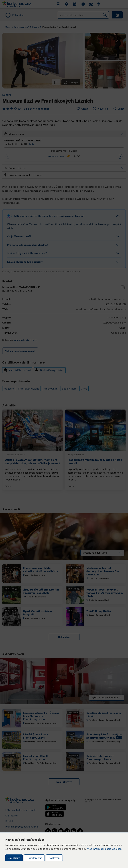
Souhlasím (14, 858)
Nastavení (54, 858)
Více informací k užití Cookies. (105, 849)
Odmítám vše (34, 858)
